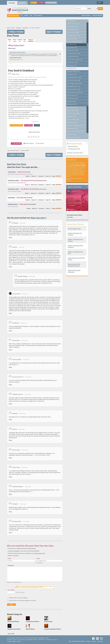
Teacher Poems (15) (72, 98)
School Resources (72, 135)
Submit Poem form (40, 553)
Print (37, 125)
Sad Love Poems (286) (73, 114)
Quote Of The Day (75, 187)
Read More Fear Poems (17, 164)
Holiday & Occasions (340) (74, 42)
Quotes (22, 3)
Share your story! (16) (16, 60)
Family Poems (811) (72, 30)
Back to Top (11, 634)
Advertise (100, 641)
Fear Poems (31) (72, 69)
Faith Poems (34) (72, 66)
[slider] (31, 41)
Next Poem (54, 32)
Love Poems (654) (72, 108)
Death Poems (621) (72, 27)
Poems (12, 3)
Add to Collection (16, 125)
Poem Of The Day (86, 16)
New (31, 16)
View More (70, 217)
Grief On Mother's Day (74, 229)
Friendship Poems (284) (74, 36)
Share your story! (39, 218)
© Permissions (40, 143)
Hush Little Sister (22, 198)
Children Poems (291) (73, 24)
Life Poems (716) (72, 45)
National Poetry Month (73, 138)
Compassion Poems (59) (74, 54)
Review (41, 3)
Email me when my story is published (18, 598)
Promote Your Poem (13, 16)
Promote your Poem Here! (75, 153)
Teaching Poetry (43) (73, 129)
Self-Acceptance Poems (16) (75, 92)
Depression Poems (13, 204)
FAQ (21, 16)
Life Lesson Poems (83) (74, 80)
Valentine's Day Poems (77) (75, 126)
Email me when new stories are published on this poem (23, 601)
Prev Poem (16, 32)
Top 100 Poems (38, 16)
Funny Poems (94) (72, 39)
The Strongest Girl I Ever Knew (30, 181)
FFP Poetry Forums (51, 3)
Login (100, 3)
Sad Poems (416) (72, 117)
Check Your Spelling (14, 551)
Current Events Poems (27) (75, 60)
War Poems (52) (71, 101)
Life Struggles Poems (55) (74, 83)
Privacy (19, 641)
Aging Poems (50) (72, 48)
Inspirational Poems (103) (74, 78)
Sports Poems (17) (72, 95)
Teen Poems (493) (72, 123)
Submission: (11, 566)
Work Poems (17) (72, 104)
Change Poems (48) (72, 51)
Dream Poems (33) (72, 63)
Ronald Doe (44, 181)
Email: (38, 559)
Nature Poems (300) (73, 111)
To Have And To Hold (74, 149)
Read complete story (15, 58)
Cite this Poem (16, 144)
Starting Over (21, 172)
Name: (9, 559)
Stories (26, 16)
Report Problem (29, 143)
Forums (94, 641)
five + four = (11, 590)
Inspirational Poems (13, 181)
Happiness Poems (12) (73, 72)
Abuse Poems (11, 198)
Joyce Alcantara (42, 189)
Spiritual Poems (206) (73, 120)
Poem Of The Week (97, 16)
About (14, 641)
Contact (9, 641)
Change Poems (12, 172)
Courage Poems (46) (73, 57)
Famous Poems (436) (73, 33)
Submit (34, 3)
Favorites (28, 125)
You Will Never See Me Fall (29, 189)
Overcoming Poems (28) (74, 89)
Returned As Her (73, 146)
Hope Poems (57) (72, 75)
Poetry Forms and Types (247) (75, 132)
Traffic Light (23, 204)
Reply (10, 237)
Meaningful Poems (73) (73, 86)
